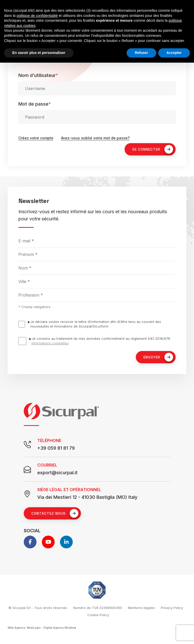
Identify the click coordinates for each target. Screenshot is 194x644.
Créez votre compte (36, 138)
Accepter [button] (174, 53)
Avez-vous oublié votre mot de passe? (95, 138)
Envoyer (158, 357)
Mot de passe (35, 104)
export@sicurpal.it (57, 473)
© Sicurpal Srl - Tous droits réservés (38, 608)
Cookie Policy (98, 615)
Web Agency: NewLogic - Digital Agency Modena (42, 628)
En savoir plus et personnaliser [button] (39, 53)
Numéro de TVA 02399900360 (98, 608)
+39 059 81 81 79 (56, 448)
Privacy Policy (172, 608)
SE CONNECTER (153, 149)
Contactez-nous (55, 513)
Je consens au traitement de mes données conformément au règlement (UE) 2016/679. (101, 341)
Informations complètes (50, 343)
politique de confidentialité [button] (37, 16)
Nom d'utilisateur (38, 75)
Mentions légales (141, 608)
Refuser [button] (141, 53)
